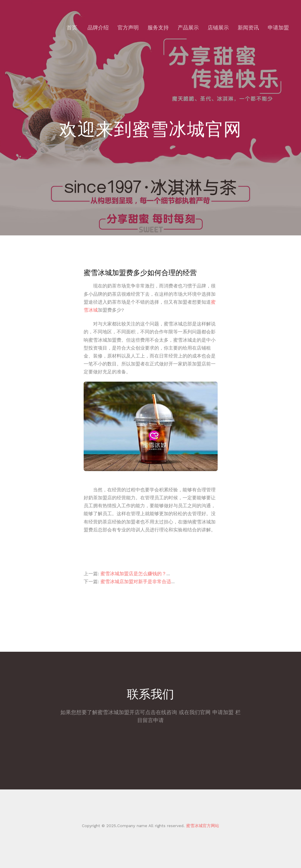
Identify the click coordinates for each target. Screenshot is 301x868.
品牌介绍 (98, 28)
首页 (72, 28)
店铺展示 (218, 28)
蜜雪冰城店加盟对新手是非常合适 (136, 582)
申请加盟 (278, 28)
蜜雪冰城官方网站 (202, 826)
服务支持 (158, 28)
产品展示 (188, 28)
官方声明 (128, 28)
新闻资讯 (248, 28)
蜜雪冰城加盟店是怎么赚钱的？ (133, 574)
